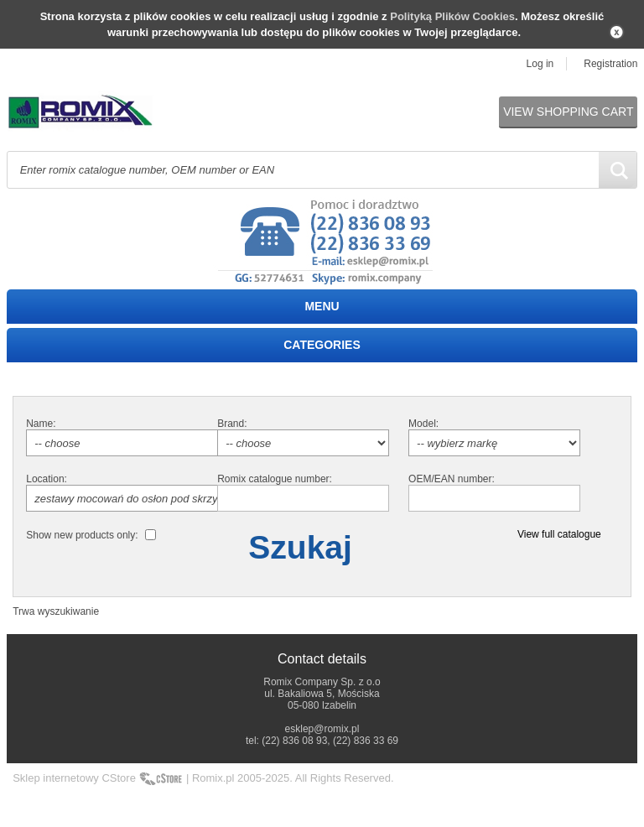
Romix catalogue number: (275, 479)
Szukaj (300, 547)
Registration (610, 64)
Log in (540, 64)
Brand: (232, 424)
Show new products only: (82, 535)
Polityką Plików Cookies (452, 16)
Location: (47, 479)
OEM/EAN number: (452, 479)
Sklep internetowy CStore (74, 778)
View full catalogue (559, 534)
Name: (41, 424)
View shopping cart (568, 112)
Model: (423, 424)
